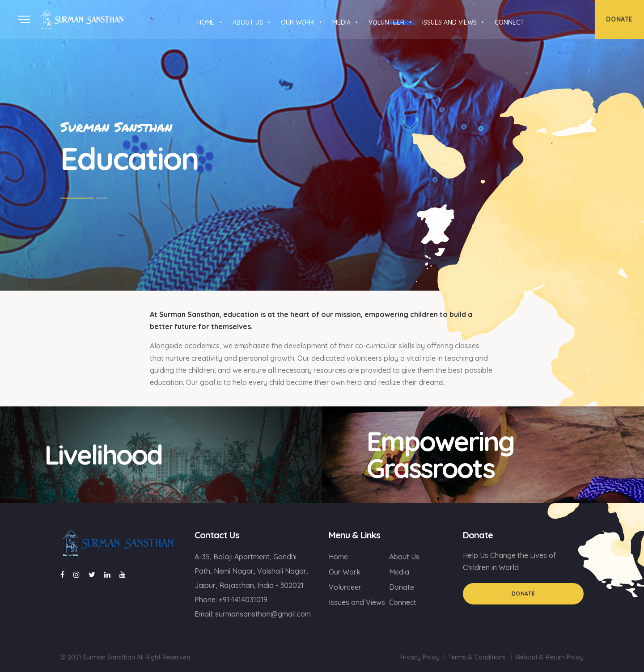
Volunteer (345, 587)
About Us (404, 557)
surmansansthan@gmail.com (263, 614)
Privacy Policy (419, 657)
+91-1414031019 (243, 600)
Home (338, 557)
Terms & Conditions (477, 657)
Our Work (345, 572)
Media (399, 572)
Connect (403, 602)
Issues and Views (357, 602)
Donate (402, 587)
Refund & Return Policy (550, 657)
